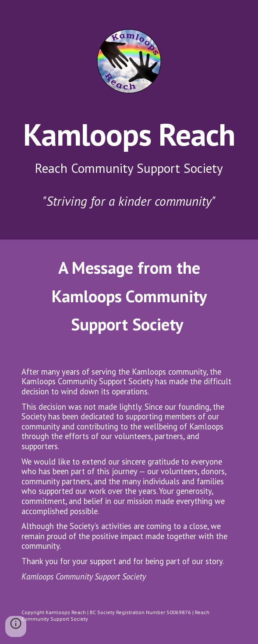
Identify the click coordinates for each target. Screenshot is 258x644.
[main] (129, 163)
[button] (16, 626)
